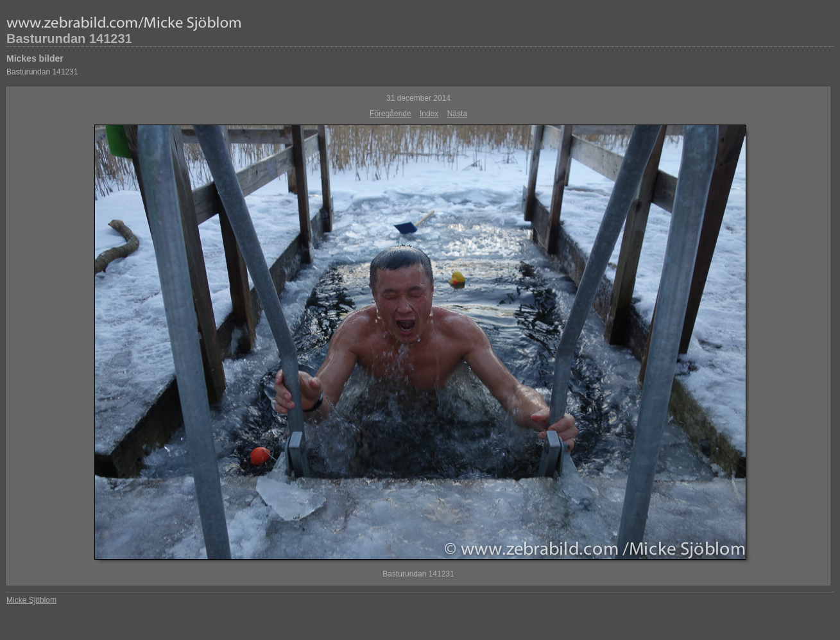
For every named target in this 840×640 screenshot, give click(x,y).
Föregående (390, 114)
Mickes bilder (35, 58)
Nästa (457, 114)
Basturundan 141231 (69, 39)
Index (429, 114)
